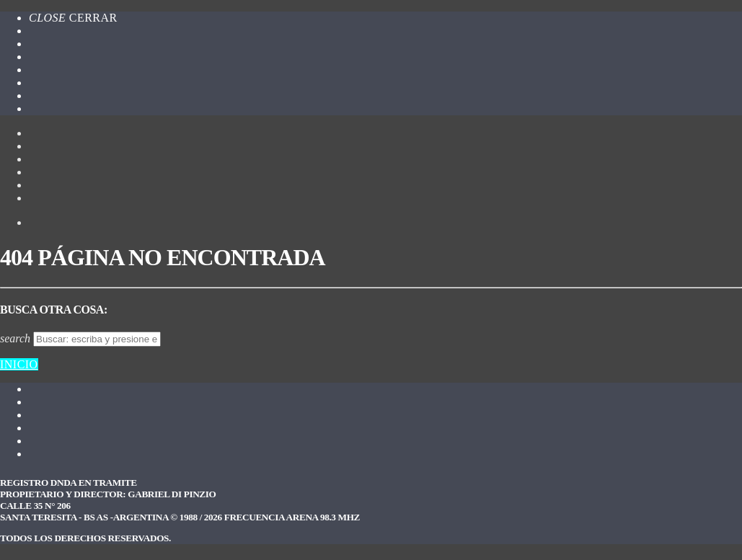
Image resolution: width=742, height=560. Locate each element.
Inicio (19, 364)
